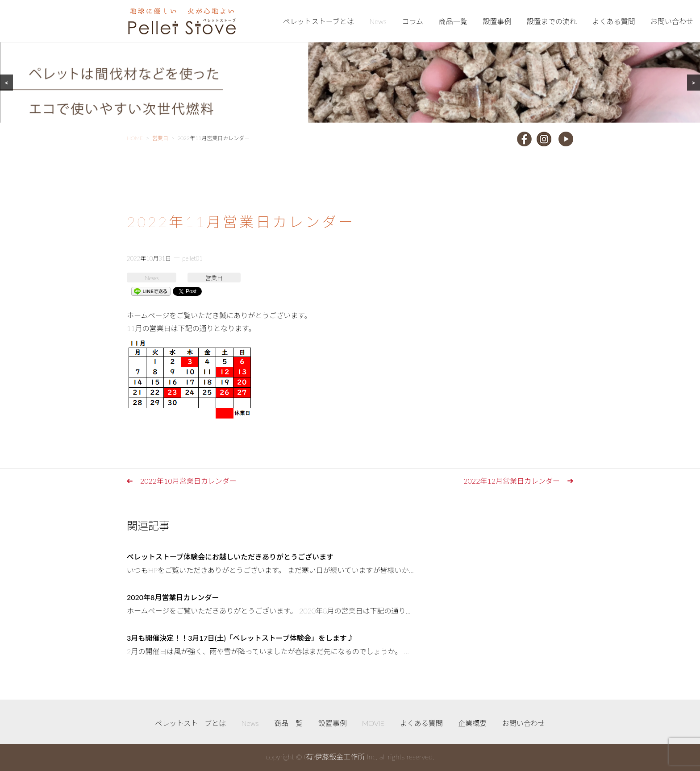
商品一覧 (453, 21)
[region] (350, 61)
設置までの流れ (552, 21)
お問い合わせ (672, 21)
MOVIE (373, 723)
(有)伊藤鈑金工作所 (334, 756)
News (378, 21)
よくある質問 (613, 21)
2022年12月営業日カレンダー (512, 481)
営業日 (214, 278)
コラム (413, 21)
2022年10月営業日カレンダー (188, 481)
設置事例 (497, 21)
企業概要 (472, 723)
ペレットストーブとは (319, 21)
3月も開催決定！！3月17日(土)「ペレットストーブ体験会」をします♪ (240, 638)
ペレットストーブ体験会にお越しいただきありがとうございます (230, 557)
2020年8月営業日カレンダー (173, 597)
